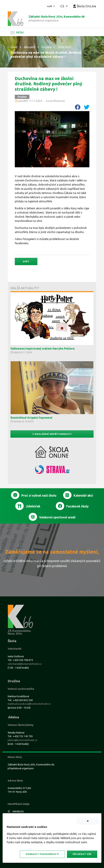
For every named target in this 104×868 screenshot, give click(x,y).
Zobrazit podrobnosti (42, 854)
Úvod (14, 47)
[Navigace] (17, 33)
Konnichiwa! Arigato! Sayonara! (31, 418)
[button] (51, 6)
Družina (46, 47)
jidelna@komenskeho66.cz (22, 740)
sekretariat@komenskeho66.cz (25, 664)
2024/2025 (64, 47)
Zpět (26, 261)
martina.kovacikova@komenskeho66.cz (29, 704)
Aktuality (29, 47)
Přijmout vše (82, 854)
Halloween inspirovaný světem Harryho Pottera (43, 349)
